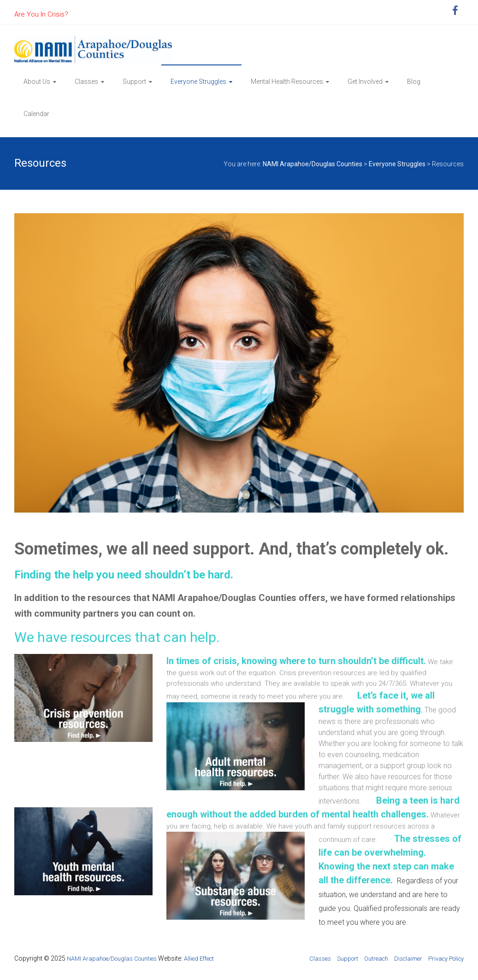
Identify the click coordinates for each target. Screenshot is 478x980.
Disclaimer (408, 959)
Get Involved (365, 82)
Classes (86, 82)
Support (134, 82)
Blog (414, 82)
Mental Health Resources (287, 82)
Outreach (376, 959)
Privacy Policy (446, 959)
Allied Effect (199, 959)
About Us (37, 82)
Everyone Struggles (198, 82)
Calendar (36, 114)
